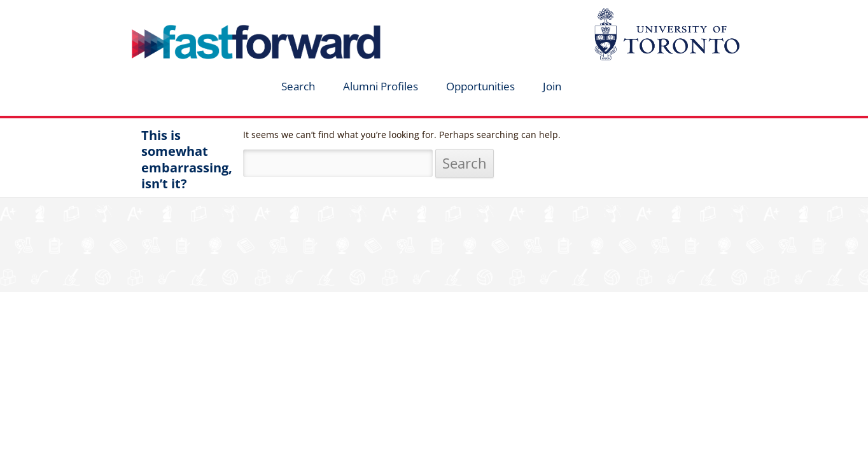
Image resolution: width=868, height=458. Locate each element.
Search (298, 86)
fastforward (202, 15)
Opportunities (480, 86)
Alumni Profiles (381, 86)
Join (552, 86)
